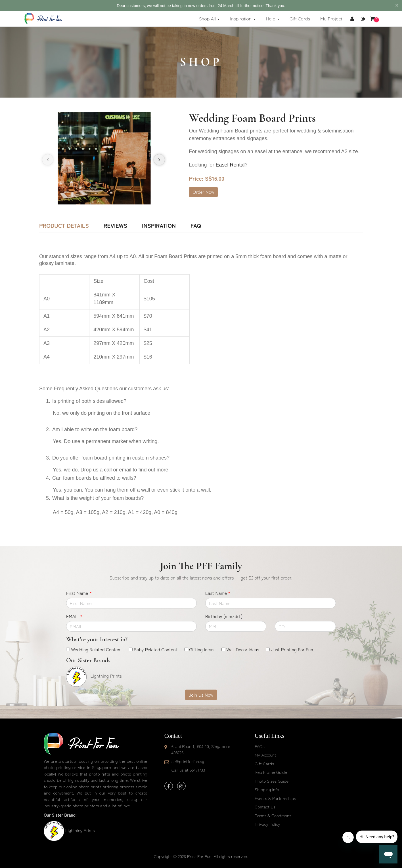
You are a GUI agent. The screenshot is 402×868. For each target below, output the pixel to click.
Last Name (218, 593)
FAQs (259, 746)
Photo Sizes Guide (272, 781)
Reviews (115, 226)
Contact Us (265, 807)
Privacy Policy (267, 824)
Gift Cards (264, 763)
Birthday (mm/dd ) (224, 616)
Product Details (64, 226)
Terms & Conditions (273, 815)
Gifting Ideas (202, 649)
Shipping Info (267, 789)
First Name (79, 593)
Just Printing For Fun (292, 649)
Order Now (204, 192)
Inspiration (159, 226)
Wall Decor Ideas (243, 649)
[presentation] (48, 160)
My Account (265, 755)
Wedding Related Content (96, 649)
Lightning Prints (80, 830)
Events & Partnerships (275, 798)
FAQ (196, 226)
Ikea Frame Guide (271, 772)
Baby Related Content (155, 649)
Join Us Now (201, 695)
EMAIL (74, 616)
